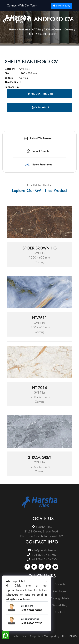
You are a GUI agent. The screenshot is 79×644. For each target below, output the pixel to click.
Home (12, 30)
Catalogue (40, 107)
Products (60, 584)
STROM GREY (40, 458)
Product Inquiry (40, 94)
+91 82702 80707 (44, 555)
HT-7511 (39, 318)
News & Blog (60, 605)
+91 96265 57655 (44, 559)
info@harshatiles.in (44, 550)
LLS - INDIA (69, 636)
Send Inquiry (61, 6)
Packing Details (60, 598)
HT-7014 (39, 388)
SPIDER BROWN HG (39, 248)
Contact (60, 612)
